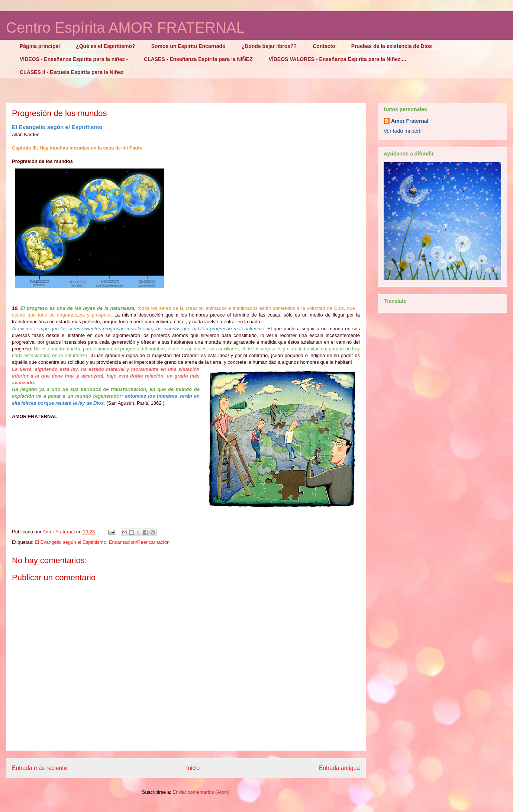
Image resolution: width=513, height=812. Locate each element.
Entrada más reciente (39, 768)
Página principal (40, 46)
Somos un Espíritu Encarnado (188, 46)
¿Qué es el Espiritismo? (106, 46)
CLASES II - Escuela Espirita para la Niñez (72, 72)
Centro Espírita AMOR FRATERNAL (125, 28)
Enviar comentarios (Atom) (201, 792)
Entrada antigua (339, 768)
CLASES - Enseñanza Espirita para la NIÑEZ (198, 59)
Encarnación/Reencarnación (139, 542)
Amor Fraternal (410, 121)
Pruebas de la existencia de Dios (392, 46)
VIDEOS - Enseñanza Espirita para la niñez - (74, 59)
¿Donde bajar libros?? (269, 46)
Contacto (324, 46)
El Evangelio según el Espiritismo (70, 542)
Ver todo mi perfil (403, 131)
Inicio (193, 768)
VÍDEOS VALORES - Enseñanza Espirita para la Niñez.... (338, 59)
